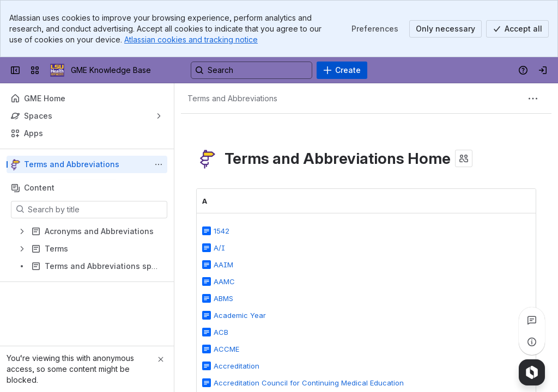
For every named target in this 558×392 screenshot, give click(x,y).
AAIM (223, 265)
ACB (221, 332)
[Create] (342, 70)
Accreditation (236, 366)
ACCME (226, 349)
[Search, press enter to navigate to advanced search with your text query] (251, 70)
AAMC (224, 281)
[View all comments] (532, 320)
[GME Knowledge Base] (57, 70)
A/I (219, 248)
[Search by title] (96, 210)
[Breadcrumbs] (232, 99)
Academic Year (240, 315)
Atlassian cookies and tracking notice (191, 39)
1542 (222, 231)
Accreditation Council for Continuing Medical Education (309, 383)
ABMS (223, 298)
